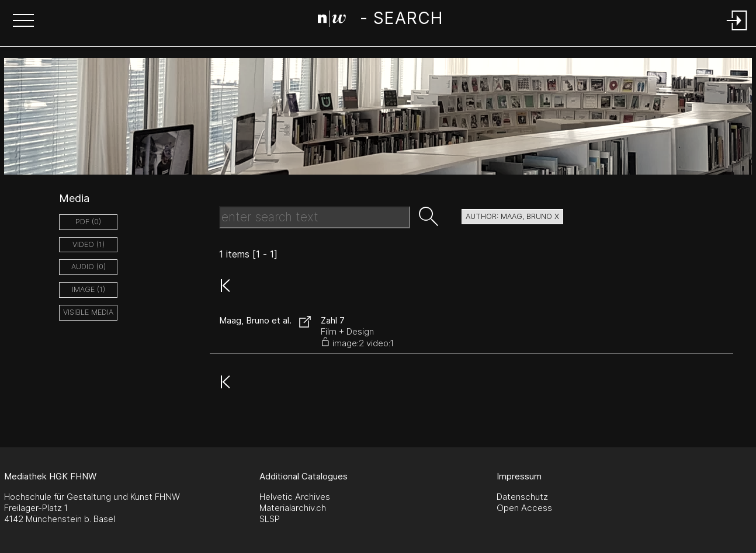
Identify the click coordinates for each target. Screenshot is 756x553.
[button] (23, 22)
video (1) (89, 244)
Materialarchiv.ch (293, 508)
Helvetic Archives (295, 497)
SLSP (270, 519)
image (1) (89, 289)
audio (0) (89, 267)
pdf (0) (88, 222)
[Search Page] (380, 20)
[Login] (737, 31)
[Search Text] (315, 217)
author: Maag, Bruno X (512, 216)
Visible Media (88, 312)
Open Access (524, 508)
